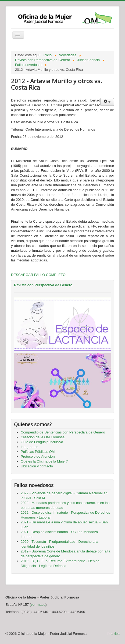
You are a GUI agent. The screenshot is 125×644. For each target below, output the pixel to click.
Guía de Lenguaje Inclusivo (42, 442)
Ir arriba (114, 634)
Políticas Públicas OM (38, 452)
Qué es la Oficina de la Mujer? (44, 461)
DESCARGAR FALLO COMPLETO (38, 275)
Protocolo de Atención (38, 456)
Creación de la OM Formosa (43, 437)
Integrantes (29, 447)
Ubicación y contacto (37, 466)
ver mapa (38, 605)
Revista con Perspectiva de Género (43, 285)
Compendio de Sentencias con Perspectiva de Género (63, 432)
